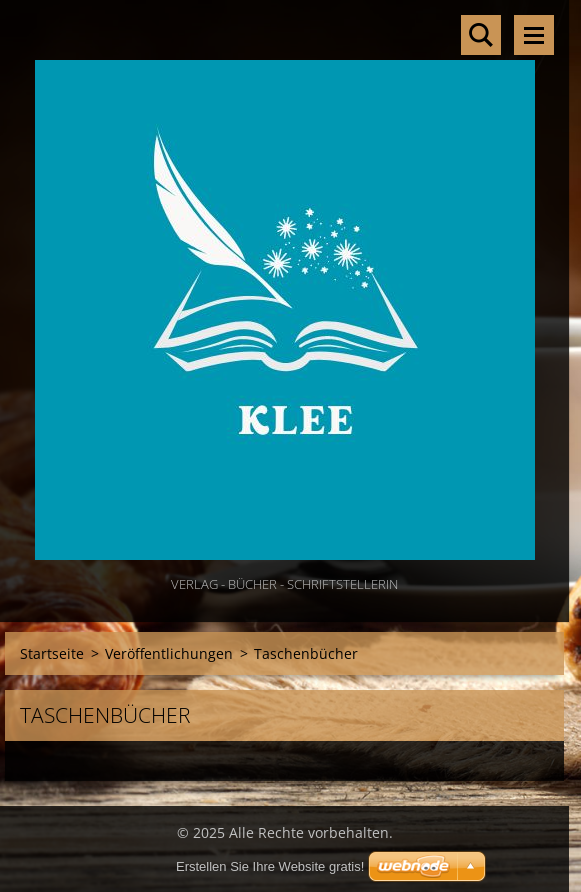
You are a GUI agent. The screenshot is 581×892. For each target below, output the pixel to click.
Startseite (52, 653)
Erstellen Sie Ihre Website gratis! (270, 866)
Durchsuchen (481, 35)
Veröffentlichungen (169, 653)
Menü (534, 35)
